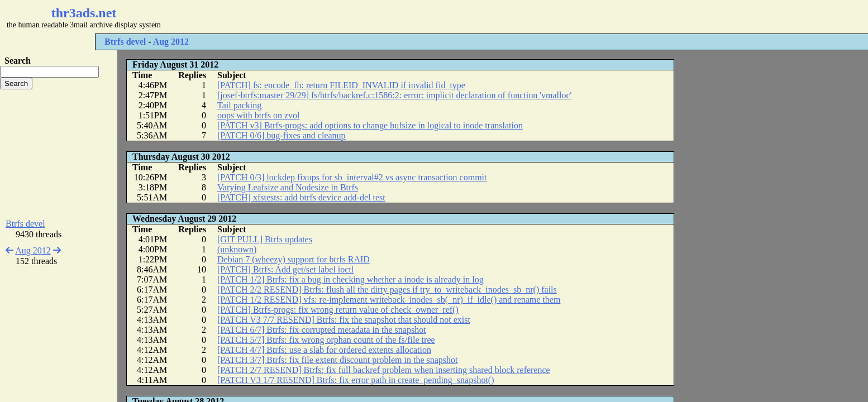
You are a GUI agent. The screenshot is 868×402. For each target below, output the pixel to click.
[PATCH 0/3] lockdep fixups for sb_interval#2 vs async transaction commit (352, 177)
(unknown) (237, 249)
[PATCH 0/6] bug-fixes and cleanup (282, 135)
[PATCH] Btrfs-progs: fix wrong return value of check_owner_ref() (338, 310)
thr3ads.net (84, 13)
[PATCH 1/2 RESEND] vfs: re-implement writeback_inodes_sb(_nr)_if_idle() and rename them (389, 300)
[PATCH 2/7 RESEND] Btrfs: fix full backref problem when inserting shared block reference (384, 370)
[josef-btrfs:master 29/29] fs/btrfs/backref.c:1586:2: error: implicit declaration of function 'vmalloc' (394, 95)
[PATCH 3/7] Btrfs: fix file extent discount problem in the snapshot (337, 360)
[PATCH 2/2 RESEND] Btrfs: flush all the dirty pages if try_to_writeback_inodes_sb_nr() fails (387, 289)
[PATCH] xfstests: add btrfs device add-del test (301, 197)
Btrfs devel (125, 42)
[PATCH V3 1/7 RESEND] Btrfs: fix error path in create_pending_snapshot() (356, 380)
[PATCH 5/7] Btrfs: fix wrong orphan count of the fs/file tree (326, 340)
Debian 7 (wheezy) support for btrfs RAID (294, 259)
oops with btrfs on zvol (259, 115)
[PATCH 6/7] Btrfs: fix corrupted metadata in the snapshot (322, 330)
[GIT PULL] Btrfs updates (265, 239)
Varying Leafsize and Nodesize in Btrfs (288, 187)
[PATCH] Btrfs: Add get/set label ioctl (285, 269)
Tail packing (239, 105)
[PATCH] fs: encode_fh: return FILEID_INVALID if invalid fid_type (341, 85)
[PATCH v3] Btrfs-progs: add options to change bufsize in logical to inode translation (370, 125)
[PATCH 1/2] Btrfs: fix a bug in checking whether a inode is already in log (350, 279)
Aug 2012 (171, 42)
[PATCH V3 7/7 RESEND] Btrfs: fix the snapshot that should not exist (344, 320)
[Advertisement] (333, 17)
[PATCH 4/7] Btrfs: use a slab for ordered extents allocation (324, 350)
